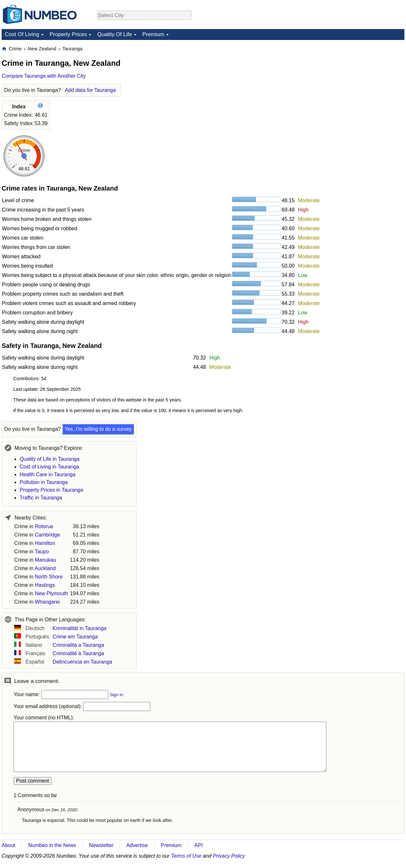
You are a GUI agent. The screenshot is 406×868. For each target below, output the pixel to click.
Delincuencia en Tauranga (82, 662)
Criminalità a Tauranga (78, 645)
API (198, 845)
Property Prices (68, 34)
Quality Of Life (115, 34)
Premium (153, 34)
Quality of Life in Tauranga (50, 459)
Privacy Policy (229, 856)
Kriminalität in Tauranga (79, 628)
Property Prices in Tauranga (51, 490)
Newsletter (101, 845)
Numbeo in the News (52, 845)
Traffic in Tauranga (41, 498)
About (8, 845)
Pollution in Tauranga (44, 482)
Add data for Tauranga (90, 90)
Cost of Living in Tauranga (49, 467)
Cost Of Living (22, 34)
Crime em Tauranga (75, 637)
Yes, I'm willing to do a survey (98, 429)
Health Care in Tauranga (48, 474)
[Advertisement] (356, 86)
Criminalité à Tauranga (78, 653)
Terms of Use (186, 856)
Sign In (116, 695)
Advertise (137, 845)
